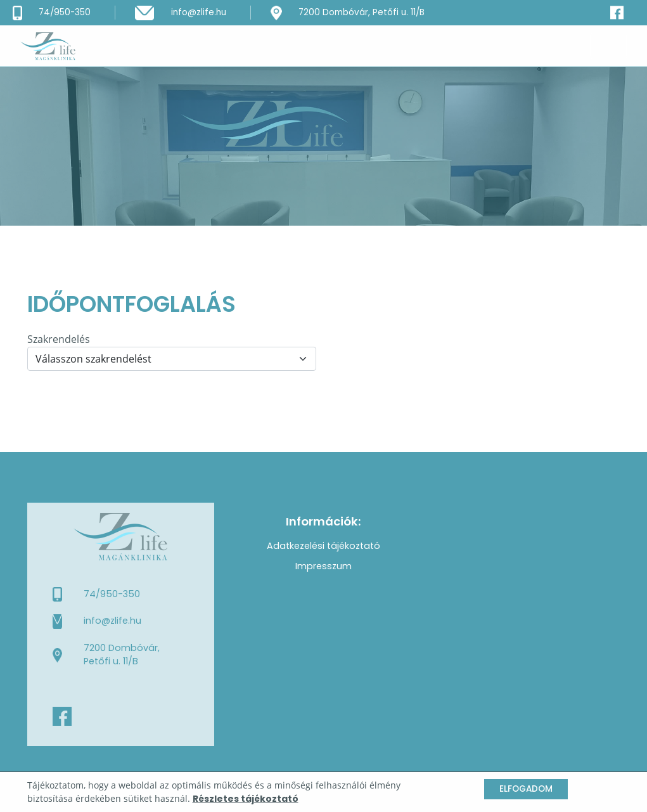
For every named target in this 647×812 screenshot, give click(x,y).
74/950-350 (112, 594)
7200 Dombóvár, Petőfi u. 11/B (122, 655)
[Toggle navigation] (608, 46)
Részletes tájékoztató (246, 799)
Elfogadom (526, 789)
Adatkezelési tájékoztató (323, 546)
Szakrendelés (59, 339)
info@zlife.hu (112, 621)
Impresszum (323, 566)
